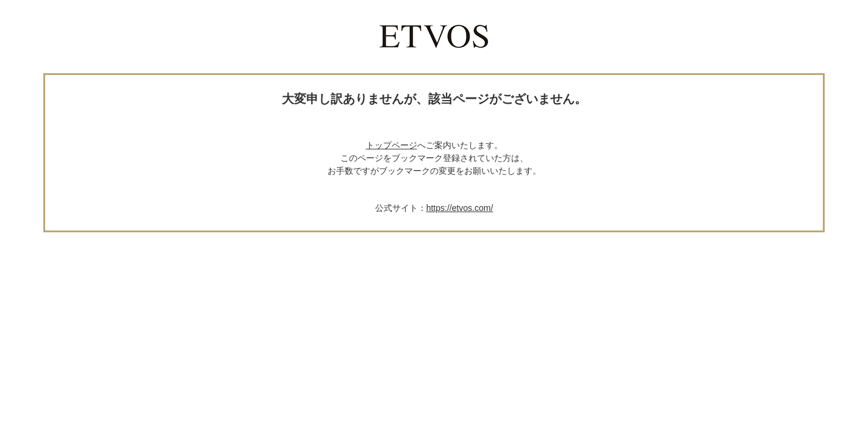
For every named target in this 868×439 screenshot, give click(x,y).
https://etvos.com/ (460, 208)
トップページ (392, 145)
